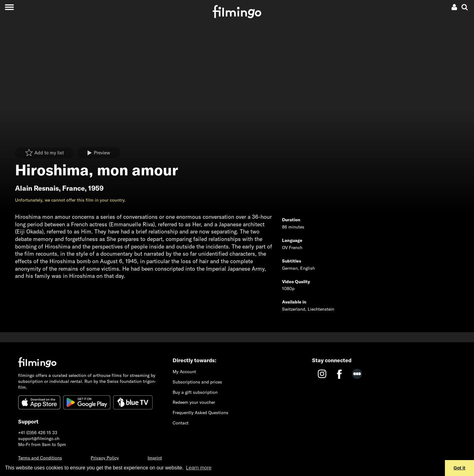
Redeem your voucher (194, 402)
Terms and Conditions (40, 458)
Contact (181, 423)
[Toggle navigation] (9, 7)
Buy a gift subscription (195, 392)
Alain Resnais (37, 188)
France (73, 188)
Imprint (155, 458)
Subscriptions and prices (197, 382)
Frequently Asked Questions (200, 413)
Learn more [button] (199, 468)
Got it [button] (460, 468)
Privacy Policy (105, 458)
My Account (184, 372)
